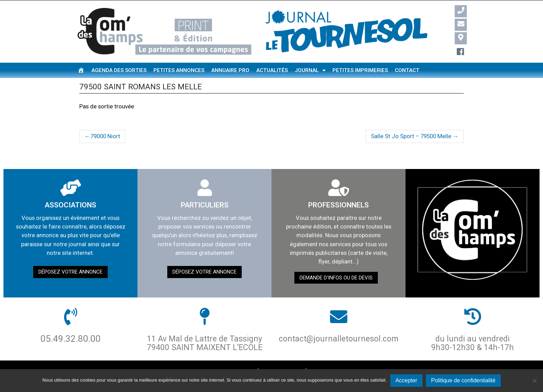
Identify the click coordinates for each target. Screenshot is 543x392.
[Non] (534, 381)
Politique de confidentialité (463, 380)
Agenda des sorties (119, 70)
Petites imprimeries (360, 70)
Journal (310, 70)
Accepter (406, 380)
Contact (407, 70)
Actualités (272, 70)
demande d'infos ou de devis (336, 278)
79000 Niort (105, 136)
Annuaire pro (230, 70)
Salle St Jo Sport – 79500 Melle (411, 136)
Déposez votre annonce (70, 272)
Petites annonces (179, 70)
